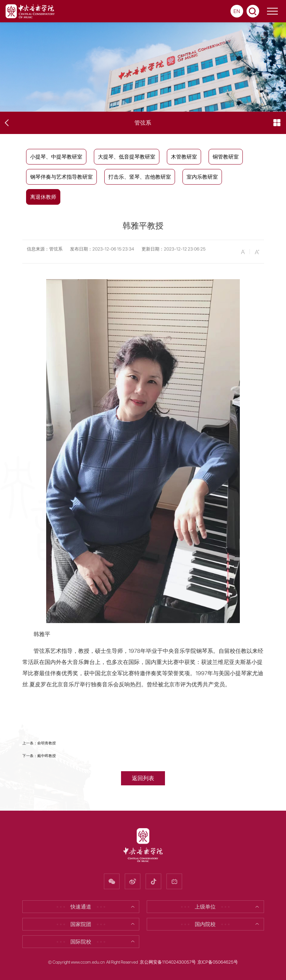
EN (237, 11)
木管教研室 (184, 157)
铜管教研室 (226, 157)
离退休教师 (43, 197)
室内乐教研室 (202, 177)
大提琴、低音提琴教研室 (127, 157)
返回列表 (143, 778)
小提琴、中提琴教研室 (56, 157)
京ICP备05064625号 (218, 962)
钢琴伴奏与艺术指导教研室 (61, 177)
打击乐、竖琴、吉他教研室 (140, 177)
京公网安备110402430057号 (168, 962)
